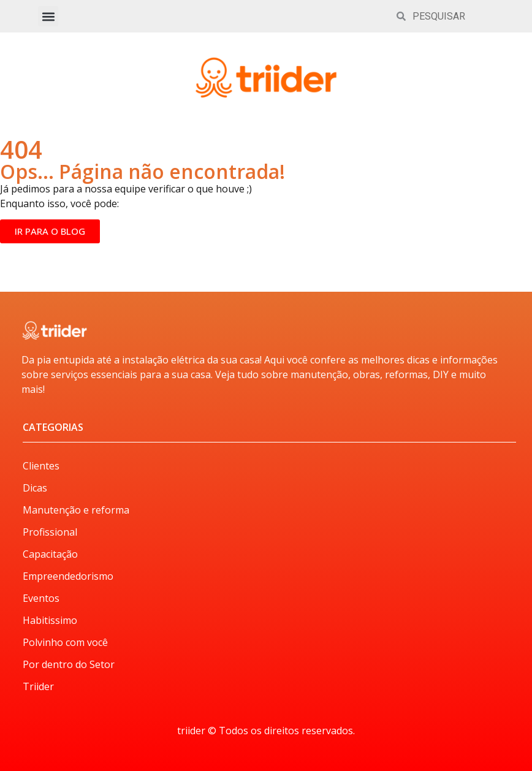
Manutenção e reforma (76, 510)
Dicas (35, 488)
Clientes (41, 466)
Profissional (50, 532)
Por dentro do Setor (69, 664)
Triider (38, 686)
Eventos (41, 598)
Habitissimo (50, 620)
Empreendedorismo (68, 576)
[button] (48, 16)
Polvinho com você (65, 642)
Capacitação (50, 554)
